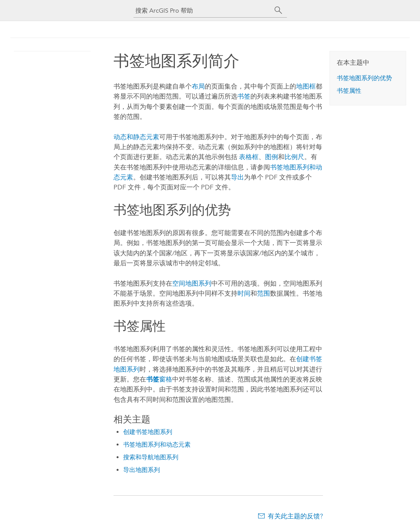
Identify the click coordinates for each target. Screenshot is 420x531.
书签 (244, 96)
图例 (272, 157)
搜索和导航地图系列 (151, 457)
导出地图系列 (142, 470)
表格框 (249, 157)
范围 (264, 293)
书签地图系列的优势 (364, 78)
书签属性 (349, 91)
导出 (237, 177)
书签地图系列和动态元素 (157, 445)
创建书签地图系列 (148, 432)
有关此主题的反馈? (295, 516)
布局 (198, 86)
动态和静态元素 (136, 137)
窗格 (159, 379)
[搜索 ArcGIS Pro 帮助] (203, 11)
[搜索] (278, 10)
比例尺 (294, 157)
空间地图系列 (192, 283)
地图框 (306, 86)
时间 (244, 293)
